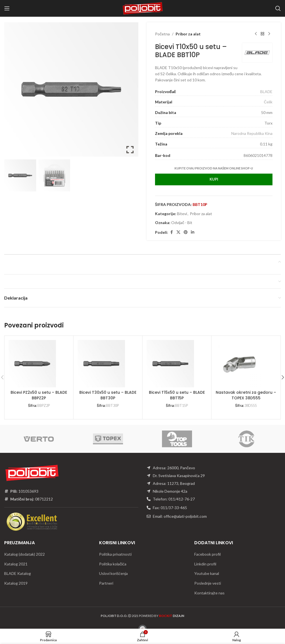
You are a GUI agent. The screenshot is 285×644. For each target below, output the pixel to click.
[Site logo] (142, 8)
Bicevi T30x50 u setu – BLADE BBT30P (108, 395)
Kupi (214, 179)
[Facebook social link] (171, 232)
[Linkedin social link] (193, 232)
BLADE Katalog (18, 573)
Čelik (268, 102)
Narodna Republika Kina (252, 133)
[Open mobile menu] (7, 8)
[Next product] (269, 34)
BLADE (266, 92)
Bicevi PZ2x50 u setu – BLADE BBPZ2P (39, 395)
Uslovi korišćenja (113, 573)
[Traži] (278, 8)
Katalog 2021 (16, 564)
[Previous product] (256, 34)
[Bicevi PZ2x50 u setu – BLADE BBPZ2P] (32, 364)
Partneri (106, 583)
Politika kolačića (113, 564)
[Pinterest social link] (186, 232)
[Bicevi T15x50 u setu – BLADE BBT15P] (170, 364)
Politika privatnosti (115, 554)
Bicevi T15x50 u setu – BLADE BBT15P (177, 395)
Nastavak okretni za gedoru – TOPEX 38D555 (246, 395)
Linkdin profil (205, 564)
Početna (162, 34)
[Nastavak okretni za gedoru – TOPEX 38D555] (239, 364)
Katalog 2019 (16, 583)
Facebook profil (207, 554)
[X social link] (178, 232)
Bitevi (182, 214)
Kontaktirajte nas (209, 593)
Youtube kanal (207, 573)
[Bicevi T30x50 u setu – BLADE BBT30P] (101, 364)
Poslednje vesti (208, 583)
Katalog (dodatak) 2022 (24, 554)
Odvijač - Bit (182, 223)
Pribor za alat (188, 34)
